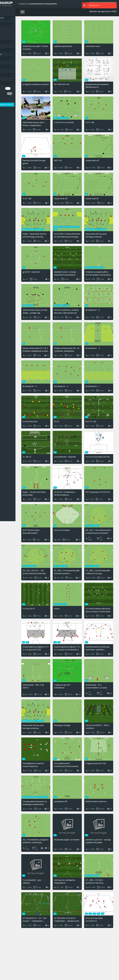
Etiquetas (4, 79)
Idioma (4, 38)
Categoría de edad (8, 54)
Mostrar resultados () (16, 105)
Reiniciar (6, 99)
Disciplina (5, 46)
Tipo (3, 63)
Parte (3, 71)
